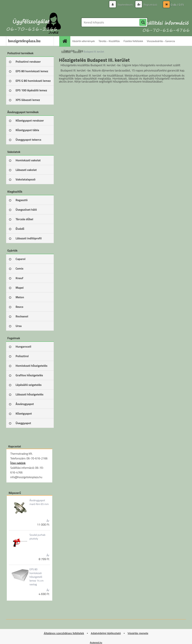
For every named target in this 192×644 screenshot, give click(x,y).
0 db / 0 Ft (177, 5)
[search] (143, 23)
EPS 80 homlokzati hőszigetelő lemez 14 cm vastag (36, 577)
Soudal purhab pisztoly (37, 537)
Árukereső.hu (96, 642)
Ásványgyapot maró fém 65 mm (39, 502)
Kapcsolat (69, 51)
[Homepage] (66, 41)
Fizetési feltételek (133, 41)
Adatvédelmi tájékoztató (106, 633)
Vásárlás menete (138, 633)
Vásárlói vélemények (84, 41)
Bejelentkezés (125, 5)
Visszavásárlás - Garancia (161, 41)
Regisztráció (150, 5)
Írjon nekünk (18, 463)
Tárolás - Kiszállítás (109, 41)
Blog (81, 51)
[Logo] (32, 22)
